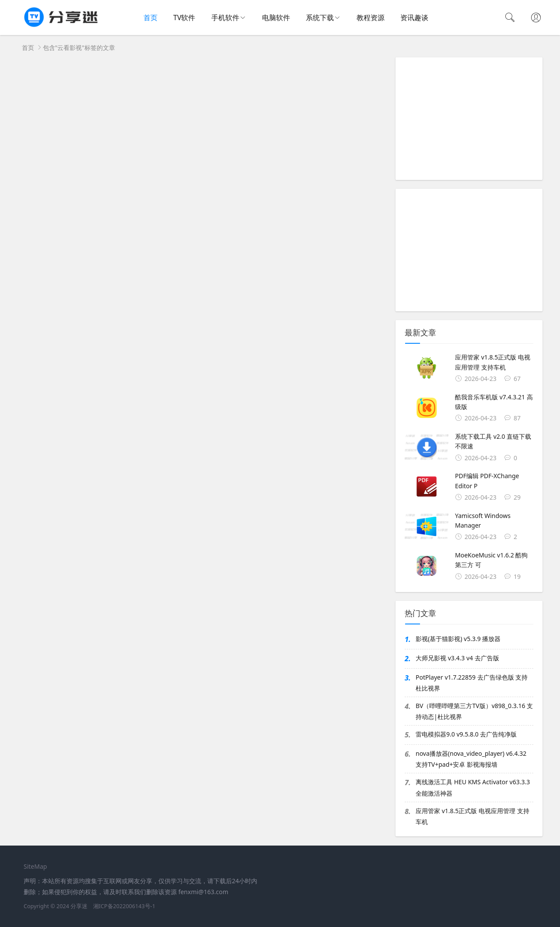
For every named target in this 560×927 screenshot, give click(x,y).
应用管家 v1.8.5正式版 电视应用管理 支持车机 (472, 816)
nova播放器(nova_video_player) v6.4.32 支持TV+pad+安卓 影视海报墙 (471, 759)
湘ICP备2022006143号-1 (124, 906)
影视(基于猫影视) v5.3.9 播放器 (458, 639)
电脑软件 (276, 18)
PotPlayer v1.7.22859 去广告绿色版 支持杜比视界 (472, 683)
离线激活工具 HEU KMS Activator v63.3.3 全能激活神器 (473, 787)
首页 (150, 18)
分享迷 (79, 906)
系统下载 (320, 18)
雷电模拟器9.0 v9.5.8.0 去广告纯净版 (466, 734)
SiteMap (35, 866)
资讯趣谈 (414, 18)
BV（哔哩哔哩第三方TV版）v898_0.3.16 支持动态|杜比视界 (474, 711)
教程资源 (371, 18)
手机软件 (225, 18)
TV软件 (184, 18)
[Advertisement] (469, 119)
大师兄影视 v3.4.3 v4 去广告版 (457, 658)
